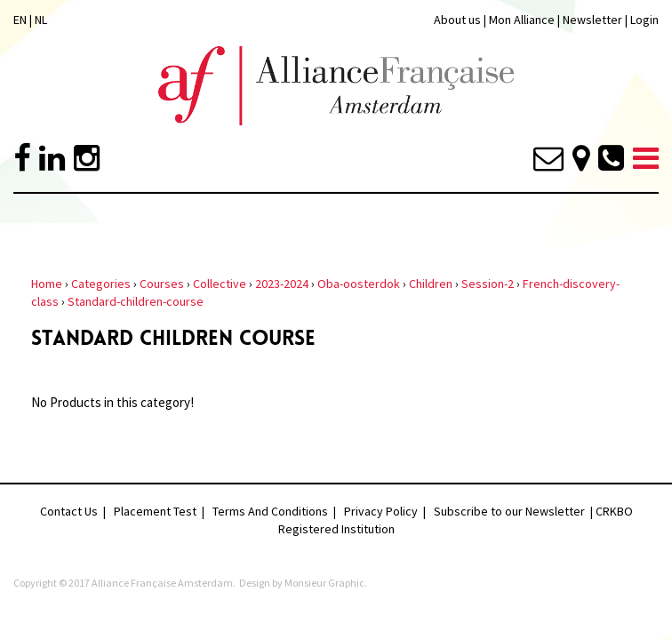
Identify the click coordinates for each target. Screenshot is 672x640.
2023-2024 (282, 284)
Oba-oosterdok (359, 284)
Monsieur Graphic (324, 583)
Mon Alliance (522, 20)
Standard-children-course (136, 301)
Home (47, 284)
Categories (101, 284)
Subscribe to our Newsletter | (515, 511)
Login (644, 20)
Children (431, 284)
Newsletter (594, 20)
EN (20, 20)
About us (457, 20)
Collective (220, 284)
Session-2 (488, 284)
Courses (162, 284)
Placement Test (155, 511)
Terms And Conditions (270, 511)
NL (41, 20)
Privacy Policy (381, 511)
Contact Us (69, 511)
